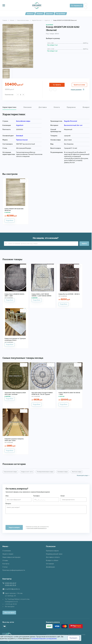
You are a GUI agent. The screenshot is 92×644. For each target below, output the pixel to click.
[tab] (9, 107)
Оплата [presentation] (57, 107)
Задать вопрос (14, 527)
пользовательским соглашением (44, 639)
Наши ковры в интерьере (11, 557)
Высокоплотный (70, 125)
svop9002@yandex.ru (12, 589)
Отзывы (5, 560)
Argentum (47, 20)
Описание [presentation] (27, 107)
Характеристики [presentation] (9, 107)
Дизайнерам (50, 567)
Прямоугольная (22, 140)
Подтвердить (73, 638)
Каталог (30, 14)
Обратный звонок (9, 613)
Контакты (6, 564)
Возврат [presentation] (86, 107)
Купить (58, 85)
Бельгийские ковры (23, 20)
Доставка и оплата (53, 557)
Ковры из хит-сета (27, 472)
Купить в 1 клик (79, 85)
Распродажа (61, 14)
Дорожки (49, 14)
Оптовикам (50, 564)
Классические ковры (10, 472)
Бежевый (20, 136)
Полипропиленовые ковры (45, 472)
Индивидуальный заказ (54, 554)
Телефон (36, 496)
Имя (7, 496)
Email (63, 496)
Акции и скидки (8, 554)
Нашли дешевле (76, 90)
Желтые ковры (77, 472)
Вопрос (8, 504)
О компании (7, 551)
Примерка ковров (52, 551)
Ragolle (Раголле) (37, 20)
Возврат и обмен (52, 560)
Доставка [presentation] (43, 107)
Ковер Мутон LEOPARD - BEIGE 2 (69, 294)
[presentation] (21, 519)
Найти (84, 244)
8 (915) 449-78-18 (10, 585)
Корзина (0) (78, 6)
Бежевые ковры (63, 472)
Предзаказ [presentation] (71, 107)
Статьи (5, 567)
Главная (5, 20)
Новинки (40, 14)
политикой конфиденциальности (37, 528)
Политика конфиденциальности (14, 570)
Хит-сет (80, 125)
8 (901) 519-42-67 (11, 583)
